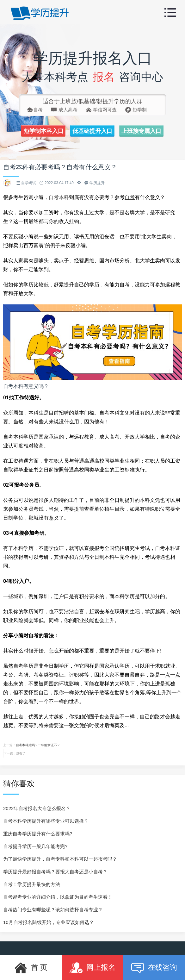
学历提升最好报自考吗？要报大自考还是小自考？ (55, 872)
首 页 (31, 968)
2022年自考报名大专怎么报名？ (37, 808)
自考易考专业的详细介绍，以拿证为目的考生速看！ (58, 897)
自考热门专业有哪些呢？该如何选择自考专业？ (53, 910)
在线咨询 (154, 968)
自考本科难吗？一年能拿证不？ (38, 745)
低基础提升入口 (92, 131)
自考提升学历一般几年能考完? (35, 846)
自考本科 (59, 197)
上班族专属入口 (141, 131)
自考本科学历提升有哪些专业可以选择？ (46, 821)
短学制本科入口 (44, 131)
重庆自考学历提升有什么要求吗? (38, 834)
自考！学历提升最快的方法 (32, 884)
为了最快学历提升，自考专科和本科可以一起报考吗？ (60, 859)
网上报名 (92, 968)
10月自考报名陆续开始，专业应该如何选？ (49, 922)
